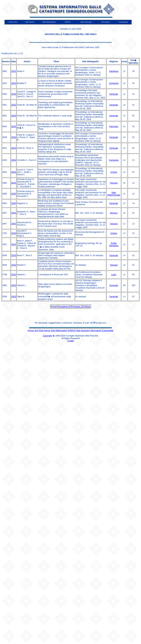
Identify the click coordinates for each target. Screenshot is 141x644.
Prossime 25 (77, 306)
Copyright (47, 336)
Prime (54, 306)
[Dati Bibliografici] (59, 331)
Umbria (114, 172)
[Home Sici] (33, 331)
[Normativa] (96, 331)
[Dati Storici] (45, 331)
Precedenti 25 (64, 306)
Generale (114, 94)
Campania (114, 83)
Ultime (87, 306)
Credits (70, 341)
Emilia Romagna (114, 244)
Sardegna (114, 71)
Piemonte (114, 127)
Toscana (114, 183)
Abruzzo (114, 213)
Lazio (114, 275)
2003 (14, 71)
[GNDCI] (71, 331)
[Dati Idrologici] (83, 331)
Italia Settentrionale (114, 194)
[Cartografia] (107, 331)
